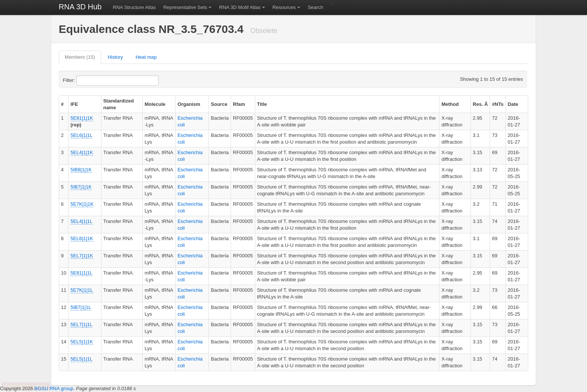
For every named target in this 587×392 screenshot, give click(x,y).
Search (315, 7)
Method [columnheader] (450, 104)
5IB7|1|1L (81, 307)
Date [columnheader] (513, 104)
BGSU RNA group (54, 388)
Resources (284, 7)
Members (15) (80, 57)
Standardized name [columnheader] (119, 104)
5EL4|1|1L (81, 221)
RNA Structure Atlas (134, 7)
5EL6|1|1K (82, 238)
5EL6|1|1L (81, 135)
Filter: (87, 80)
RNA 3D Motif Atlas (240, 7)
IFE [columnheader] (74, 104)
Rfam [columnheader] (239, 104)
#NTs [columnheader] (498, 104)
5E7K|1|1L (82, 290)
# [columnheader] (62, 104)
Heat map (146, 57)
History (115, 57)
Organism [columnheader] (189, 104)
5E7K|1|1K (82, 204)
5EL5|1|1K (82, 342)
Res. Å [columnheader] (480, 104)
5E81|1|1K (82, 118)
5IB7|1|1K (81, 187)
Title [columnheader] (262, 104)
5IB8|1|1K (81, 170)
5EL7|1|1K (82, 256)
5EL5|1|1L (81, 359)
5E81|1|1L (81, 273)
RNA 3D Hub (80, 7)
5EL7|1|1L (81, 324)
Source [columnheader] (219, 104)
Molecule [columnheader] (155, 104)
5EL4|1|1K (82, 152)
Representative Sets (185, 7)
